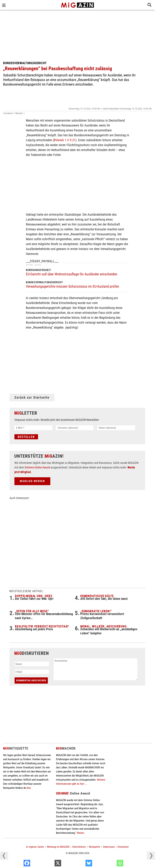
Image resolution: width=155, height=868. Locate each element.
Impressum (109, 847)
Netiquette (94, 847)
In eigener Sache (35, 847)
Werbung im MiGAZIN (58, 847)
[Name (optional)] (116, 428)
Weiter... (81, 833)
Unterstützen (79, 847)
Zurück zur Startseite (32, 397)
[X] (80, 864)
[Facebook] (49, 864)
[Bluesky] (111, 864)
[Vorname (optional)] (75, 428)
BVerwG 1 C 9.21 (65, 140)
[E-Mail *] (33, 428)
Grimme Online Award (37, 468)
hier (29, 788)
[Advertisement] (77, 34)
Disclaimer (123, 847)
